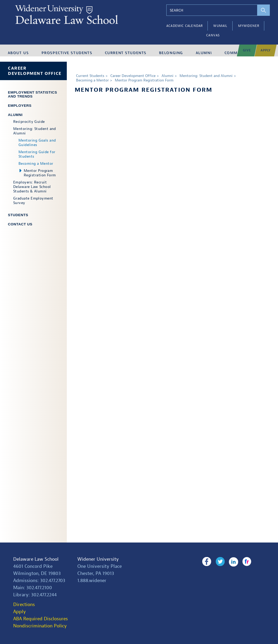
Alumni (15, 115)
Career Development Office (35, 71)
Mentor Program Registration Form (40, 173)
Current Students (90, 76)
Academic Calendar (185, 26)
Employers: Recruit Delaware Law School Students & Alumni (32, 187)
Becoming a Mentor (36, 164)
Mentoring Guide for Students (37, 154)
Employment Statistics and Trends (32, 94)
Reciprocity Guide (29, 122)
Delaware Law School (36, 559)
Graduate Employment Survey (33, 201)
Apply (20, 612)
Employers (20, 106)
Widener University (98, 559)
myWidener (249, 26)
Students (18, 215)
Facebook (207, 562)
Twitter (219, 562)
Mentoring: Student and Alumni (35, 131)
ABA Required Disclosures (41, 619)
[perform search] (259, 10)
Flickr (244, 562)
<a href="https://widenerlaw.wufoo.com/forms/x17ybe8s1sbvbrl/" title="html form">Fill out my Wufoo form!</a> (172, 309)
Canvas (213, 35)
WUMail (220, 26)
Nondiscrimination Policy (40, 626)
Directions (24, 605)
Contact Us (20, 224)
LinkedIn (231, 562)
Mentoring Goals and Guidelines (37, 143)
